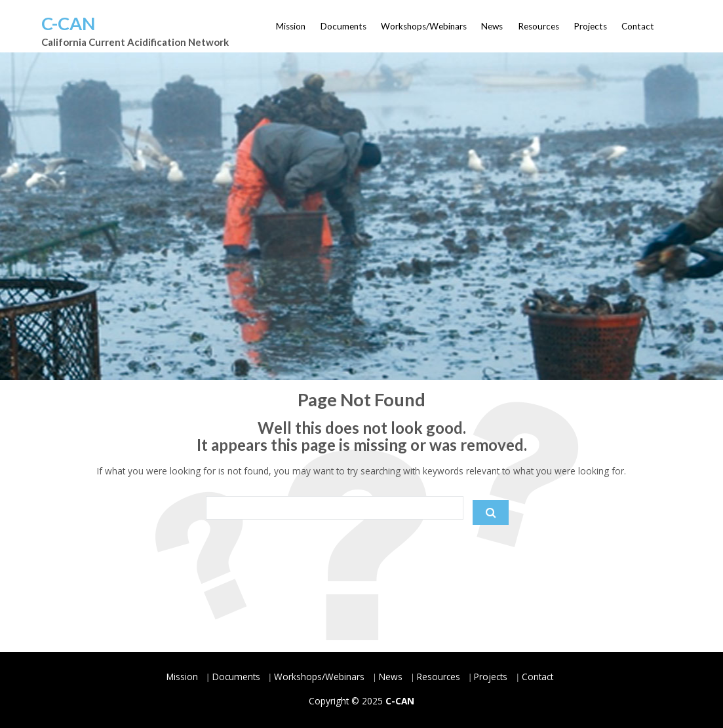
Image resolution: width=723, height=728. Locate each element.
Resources (538, 26)
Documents (343, 26)
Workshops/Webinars (424, 26)
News (492, 26)
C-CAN (68, 23)
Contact (638, 26)
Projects (590, 26)
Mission (291, 26)
